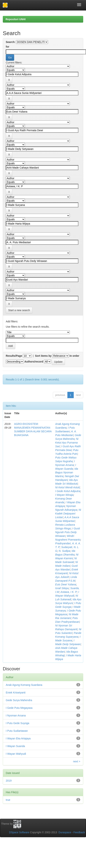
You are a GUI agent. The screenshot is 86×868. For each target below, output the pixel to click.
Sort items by (43, 356)
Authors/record (34, 362)
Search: (11, 42)
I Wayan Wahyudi (16, 754)
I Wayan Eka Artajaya (18, 738)
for (8, 47)
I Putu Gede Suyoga (17, 723)
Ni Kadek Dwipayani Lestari (68, 514)
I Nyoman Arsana (16, 715)
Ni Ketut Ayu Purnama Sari (67, 443)
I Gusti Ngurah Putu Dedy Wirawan (68, 532)
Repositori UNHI (16, 19)
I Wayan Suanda (15, 746)
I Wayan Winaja (64, 495)
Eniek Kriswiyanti (16, 693)
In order (74, 356)
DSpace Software (19, 832)
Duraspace (65, 832)
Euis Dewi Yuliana (66, 584)
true (8, 800)
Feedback (79, 832)
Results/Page (14, 356)
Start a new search (19, 310)
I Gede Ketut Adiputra (68, 491)
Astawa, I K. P (69, 592)
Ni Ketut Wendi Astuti (68, 487)
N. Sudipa (64, 551)
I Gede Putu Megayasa (19, 708)
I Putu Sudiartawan (17, 731)
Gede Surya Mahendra (19, 700)
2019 (9, 781)
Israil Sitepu (62, 588)
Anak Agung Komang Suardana (24, 685)
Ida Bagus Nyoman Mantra (67, 472)
